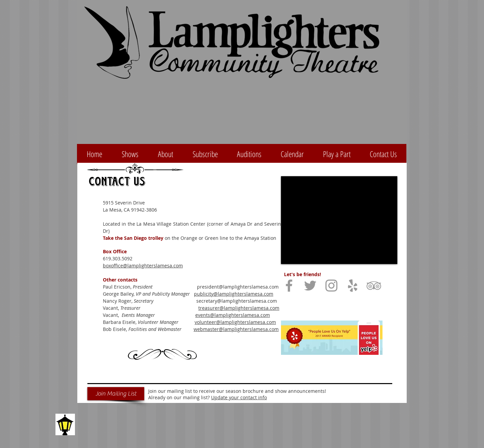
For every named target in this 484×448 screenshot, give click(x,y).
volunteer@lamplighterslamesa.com (235, 322)
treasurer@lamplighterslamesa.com (239, 308)
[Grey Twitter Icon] (310, 286)
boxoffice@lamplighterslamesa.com (143, 266)
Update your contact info (239, 397)
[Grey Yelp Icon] (353, 286)
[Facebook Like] (326, 305)
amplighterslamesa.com (246, 294)
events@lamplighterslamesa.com (233, 315)
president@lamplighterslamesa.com (238, 287)
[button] (205, 154)
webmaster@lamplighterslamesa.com (236, 329)
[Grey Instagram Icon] (331, 286)
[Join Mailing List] (116, 394)
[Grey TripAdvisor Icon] (374, 286)
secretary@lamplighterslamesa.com (237, 301)
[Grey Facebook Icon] (289, 286)
